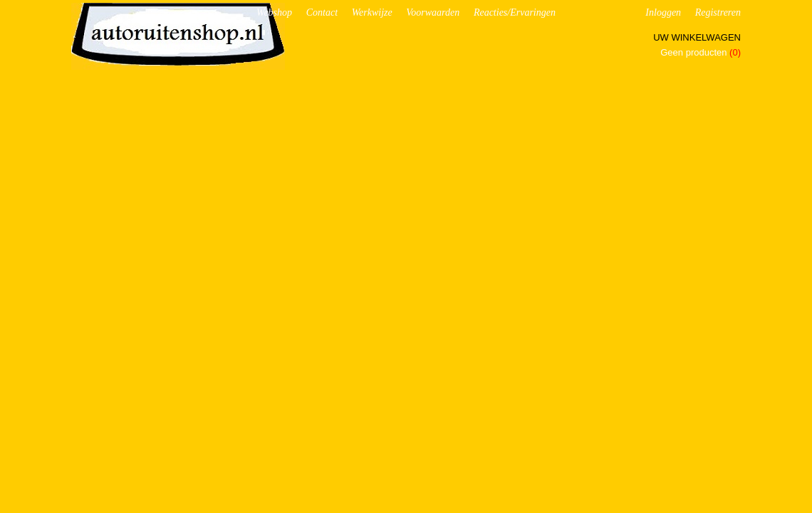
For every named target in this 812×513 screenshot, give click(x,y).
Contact (322, 12)
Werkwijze (372, 12)
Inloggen (663, 12)
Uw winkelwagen (697, 37)
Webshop (274, 12)
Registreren (718, 12)
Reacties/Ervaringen (515, 12)
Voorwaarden (433, 12)
